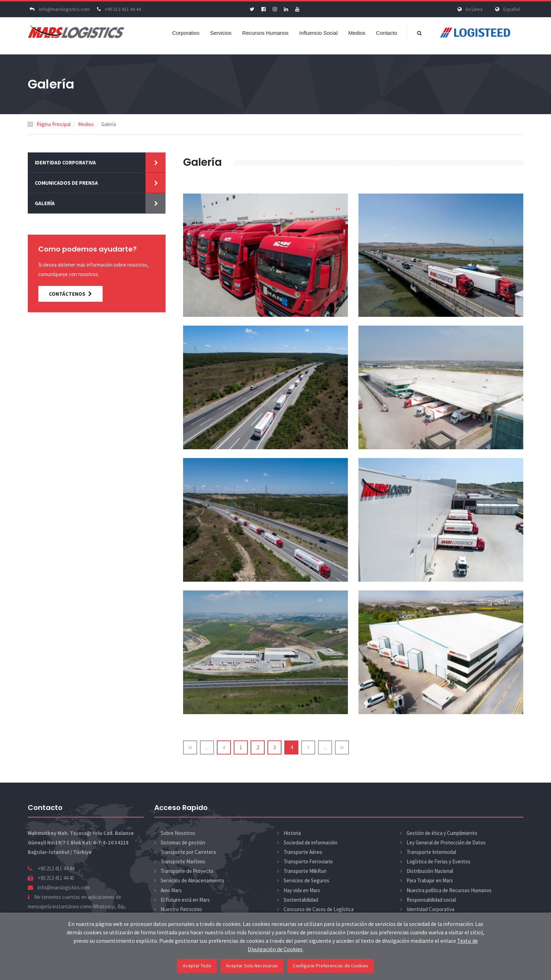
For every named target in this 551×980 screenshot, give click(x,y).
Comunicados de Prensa (66, 183)
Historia (292, 833)
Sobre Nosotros (178, 833)
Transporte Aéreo (303, 852)
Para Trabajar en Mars (430, 880)
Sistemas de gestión (183, 842)
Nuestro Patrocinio (181, 909)
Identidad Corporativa (65, 162)
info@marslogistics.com (59, 9)
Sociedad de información (310, 842)
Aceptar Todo (197, 966)
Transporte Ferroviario (308, 861)
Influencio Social (319, 33)
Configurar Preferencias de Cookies (330, 966)
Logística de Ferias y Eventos (439, 861)
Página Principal (54, 124)
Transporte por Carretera (188, 852)
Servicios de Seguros (306, 880)
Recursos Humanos (265, 33)
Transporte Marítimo (183, 861)
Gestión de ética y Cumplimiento (442, 833)
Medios (357, 33)
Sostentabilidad (301, 900)
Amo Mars (171, 890)
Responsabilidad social (431, 900)
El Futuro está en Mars (185, 900)
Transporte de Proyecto (187, 871)
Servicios (221, 33)
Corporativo (186, 33)
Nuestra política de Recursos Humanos (449, 890)
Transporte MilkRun (305, 871)
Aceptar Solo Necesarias (252, 966)
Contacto (387, 33)
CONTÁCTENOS (70, 294)
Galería (45, 203)
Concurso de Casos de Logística (319, 909)
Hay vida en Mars (302, 890)
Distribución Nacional (430, 871)
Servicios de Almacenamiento (192, 880)
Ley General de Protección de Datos (446, 842)
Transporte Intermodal (431, 852)
